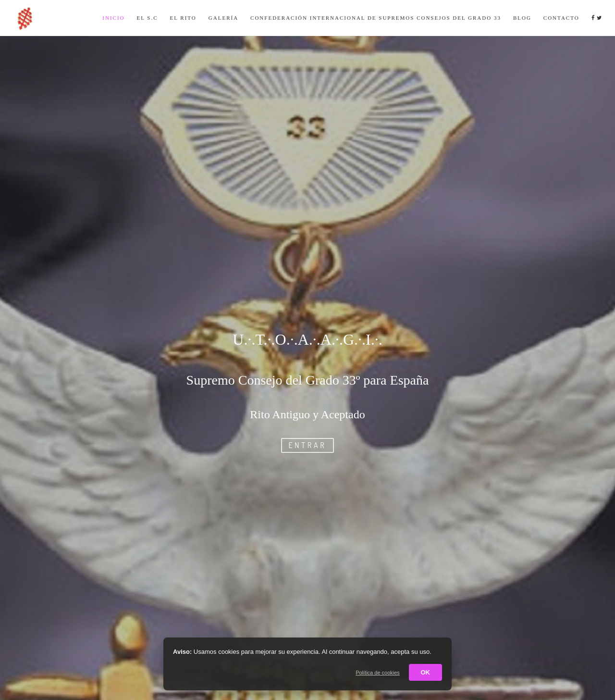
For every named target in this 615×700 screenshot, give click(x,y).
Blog (522, 18)
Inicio (113, 18)
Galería (223, 18)
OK (426, 672)
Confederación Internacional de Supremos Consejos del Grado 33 (376, 18)
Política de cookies (378, 673)
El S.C (148, 18)
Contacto (561, 18)
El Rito (183, 18)
